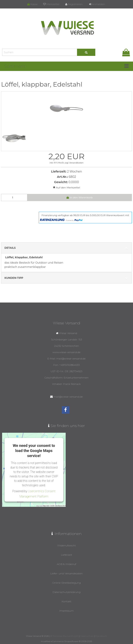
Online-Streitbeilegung (67, 583)
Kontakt (66, 601)
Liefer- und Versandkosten (66, 573)
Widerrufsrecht (66, 545)
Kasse (32, 4)
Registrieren (74, 4)
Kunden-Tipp (66, 278)
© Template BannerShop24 (65, 636)
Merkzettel (51, 4)
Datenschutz (87, 636)
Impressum (66, 611)
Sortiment (15, 66)
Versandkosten (76, 163)
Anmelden (97, 4)
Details (66, 248)
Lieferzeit (67, 555)
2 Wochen (75, 171)
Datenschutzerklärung (66, 592)
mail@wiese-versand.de (68, 397)
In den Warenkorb (80, 197)
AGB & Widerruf (66, 564)
